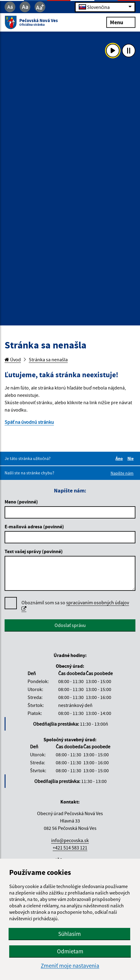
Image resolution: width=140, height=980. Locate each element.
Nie (131, 458)
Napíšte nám (122, 473)
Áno (120, 458)
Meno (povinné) (21, 502)
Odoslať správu (70, 625)
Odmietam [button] (70, 951)
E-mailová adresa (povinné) (34, 526)
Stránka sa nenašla (48, 359)
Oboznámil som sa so (75, 606)
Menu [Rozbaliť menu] (121, 22)
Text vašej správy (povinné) (34, 551)
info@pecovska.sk (70, 840)
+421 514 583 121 (70, 848)
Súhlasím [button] (70, 934)
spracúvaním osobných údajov (75, 605)
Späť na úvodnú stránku (29, 422)
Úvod (13, 359)
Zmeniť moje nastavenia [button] (70, 966)
